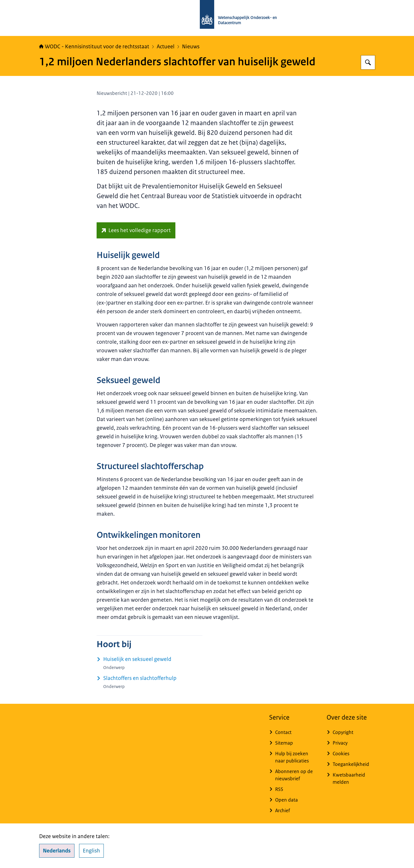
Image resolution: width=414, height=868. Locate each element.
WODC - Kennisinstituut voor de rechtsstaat (94, 47)
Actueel (166, 47)
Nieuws (191, 47)
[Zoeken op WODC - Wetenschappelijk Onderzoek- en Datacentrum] (368, 62)
